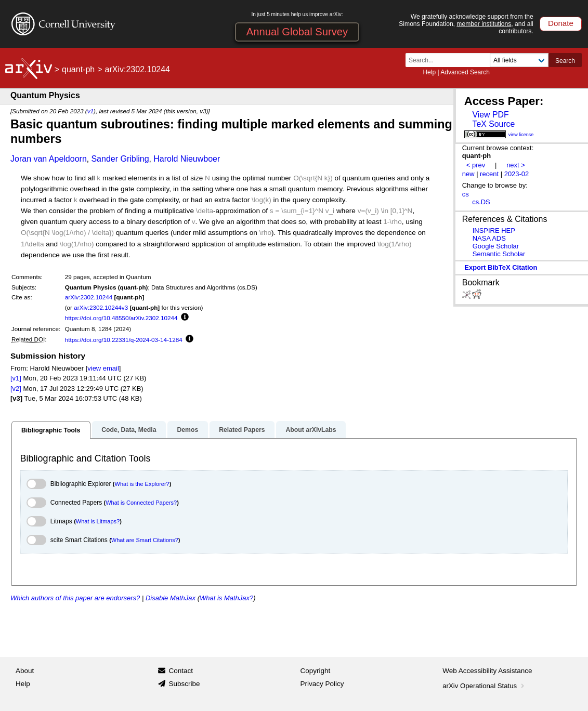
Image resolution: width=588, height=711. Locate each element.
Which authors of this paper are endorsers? (75, 598)
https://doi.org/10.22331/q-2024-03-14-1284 (124, 340)
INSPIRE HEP (494, 231)
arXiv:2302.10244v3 (101, 307)
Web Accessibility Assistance (487, 671)
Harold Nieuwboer (187, 159)
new (468, 174)
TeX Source (493, 124)
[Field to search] (519, 60)
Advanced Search (465, 72)
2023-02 (517, 174)
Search (565, 61)
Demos (187, 430)
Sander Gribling (120, 159)
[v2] (16, 389)
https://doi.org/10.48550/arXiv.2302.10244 (121, 318)
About (25, 671)
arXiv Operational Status (484, 686)
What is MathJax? (226, 598)
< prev (476, 165)
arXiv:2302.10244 (89, 297)
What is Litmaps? (98, 521)
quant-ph (78, 69)
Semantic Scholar (499, 254)
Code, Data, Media (129, 430)
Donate (561, 23)
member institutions (484, 24)
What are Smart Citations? (145, 540)
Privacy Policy (322, 684)
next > (516, 165)
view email (103, 368)
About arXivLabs (311, 430)
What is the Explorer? (142, 484)
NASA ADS (489, 238)
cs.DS (481, 202)
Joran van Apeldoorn (49, 159)
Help (429, 72)
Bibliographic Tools (51, 430)
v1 (90, 111)
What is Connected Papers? (141, 503)
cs (466, 194)
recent (489, 174)
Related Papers (242, 430)
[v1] (16, 378)
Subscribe (184, 684)
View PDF (490, 115)
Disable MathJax (171, 598)
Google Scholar (496, 246)
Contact (181, 671)
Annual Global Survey (297, 32)
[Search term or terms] (451, 60)
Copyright (316, 671)
